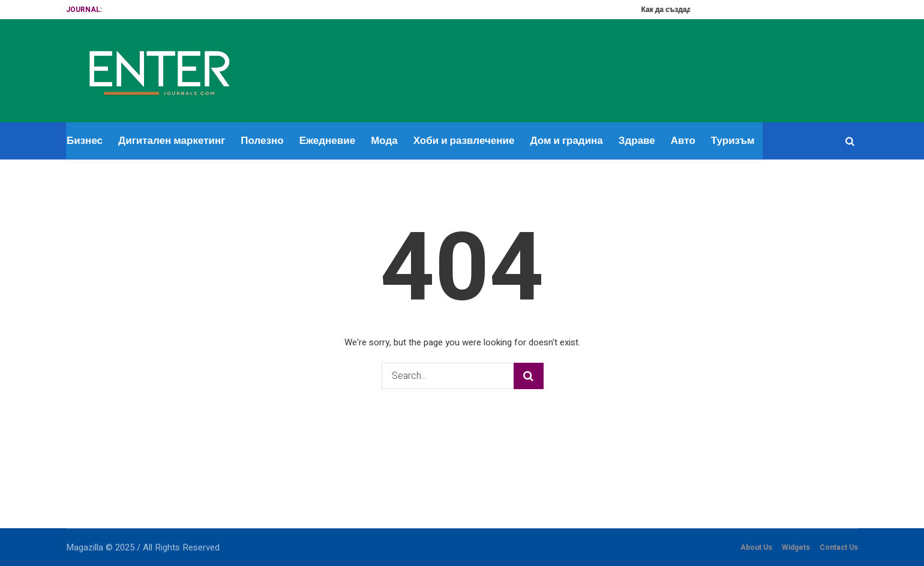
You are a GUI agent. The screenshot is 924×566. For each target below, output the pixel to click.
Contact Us (839, 547)
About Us (756, 547)
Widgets (796, 547)
